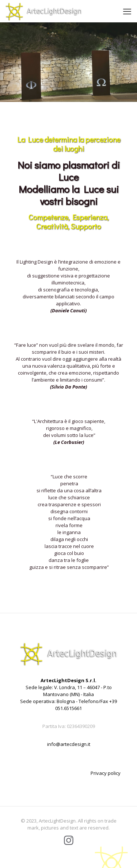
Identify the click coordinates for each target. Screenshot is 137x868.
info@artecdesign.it (69, 744)
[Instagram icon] (69, 840)
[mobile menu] (127, 11)
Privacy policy (106, 773)
